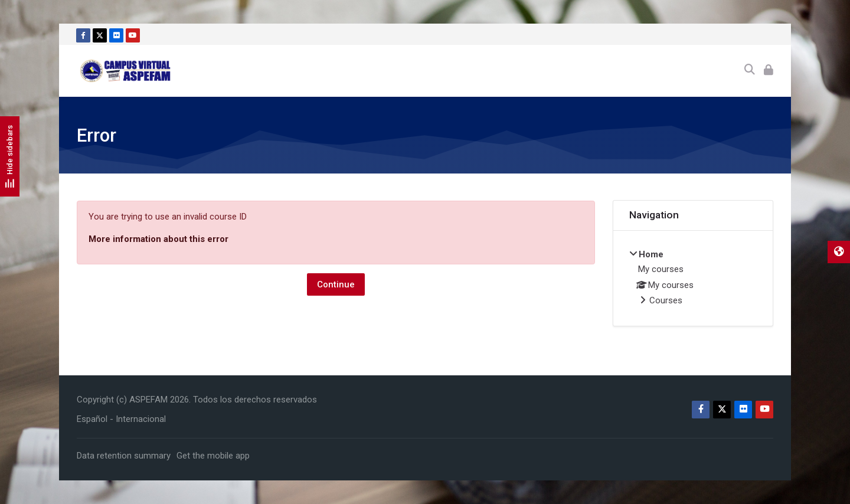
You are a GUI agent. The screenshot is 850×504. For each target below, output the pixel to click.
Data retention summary (124, 456)
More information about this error (158, 239)
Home (651, 254)
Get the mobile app (213, 456)
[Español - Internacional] (121, 419)
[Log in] (769, 71)
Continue (336, 284)
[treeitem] (693, 279)
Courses (666, 300)
